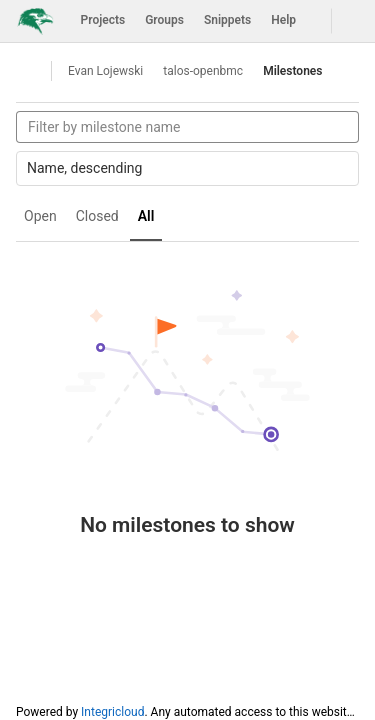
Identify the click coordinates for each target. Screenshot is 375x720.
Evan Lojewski (105, 71)
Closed (97, 216)
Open (40, 216)
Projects (103, 20)
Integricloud (112, 712)
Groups (164, 20)
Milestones (292, 71)
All (146, 216)
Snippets (227, 20)
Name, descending (188, 168)
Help (283, 20)
